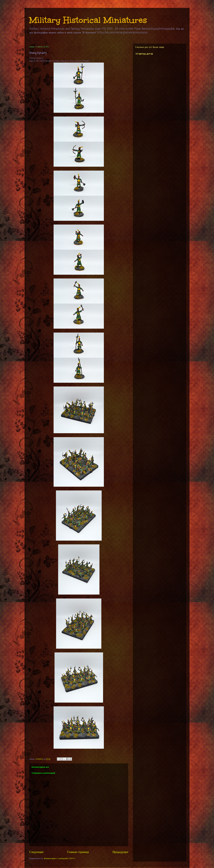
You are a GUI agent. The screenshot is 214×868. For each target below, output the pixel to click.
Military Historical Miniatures (88, 20)
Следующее (36, 852)
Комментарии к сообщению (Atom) (60, 859)
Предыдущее (120, 852)
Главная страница (78, 852)
